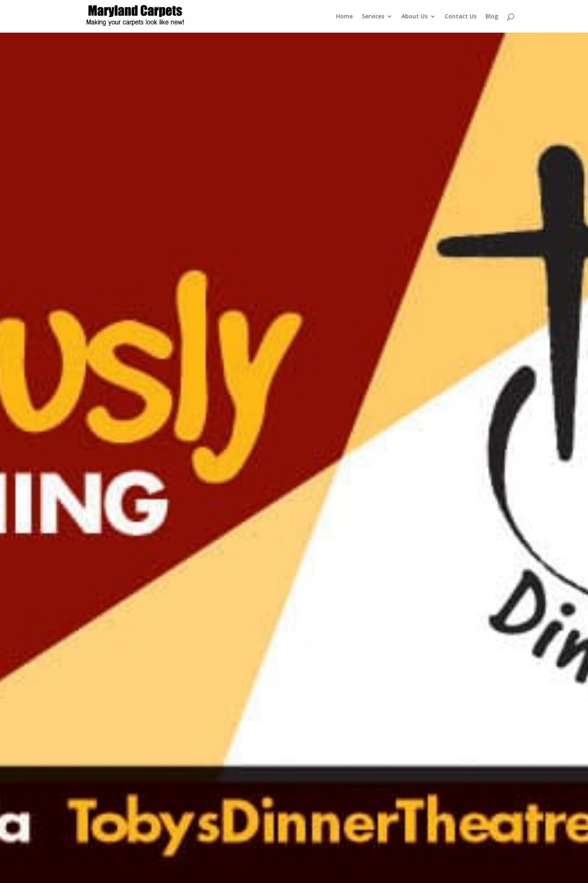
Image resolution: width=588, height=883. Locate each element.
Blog (492, 17)
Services (373, 17)
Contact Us (461, 17)
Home (344, 17)
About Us (414, 17)
